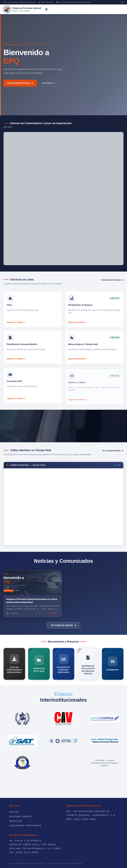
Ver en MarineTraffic (113, 451)
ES (117, 2)
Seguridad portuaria (25, 825)
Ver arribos (49, 87)
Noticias (16, 821)
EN (122, 2)
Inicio (14, 812)
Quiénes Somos (21, 816)
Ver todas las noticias (63, 625)
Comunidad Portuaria (20, 87)
